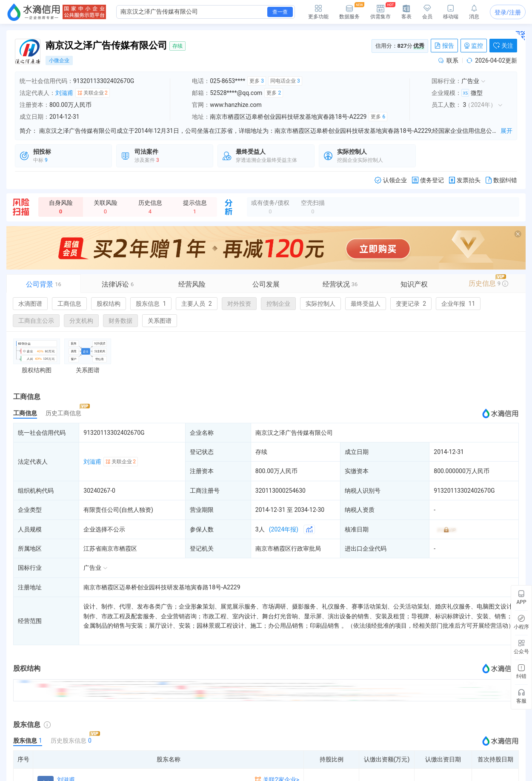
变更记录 (411, 304)
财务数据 (120, 321)
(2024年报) (284, 529)
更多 (257, 81)
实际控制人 (320, 304)
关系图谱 (160, 321)
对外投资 (239, 304)
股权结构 (109, 304)
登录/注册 (508, 12)
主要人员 (196, 304)
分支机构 (81, 321)
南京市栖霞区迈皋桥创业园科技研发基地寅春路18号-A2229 (162, 587)
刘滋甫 (64, 93)
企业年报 (458, 304)
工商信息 (69, 304)
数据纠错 (501, 180)
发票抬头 (465, 180)
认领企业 (391, 180)
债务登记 (428, 180)
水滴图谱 (30, 304)
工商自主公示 (36, 321)
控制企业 (278, 304)
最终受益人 (366, 304)
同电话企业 (285, 81)
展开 (506, 131)
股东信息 (151, 304)
